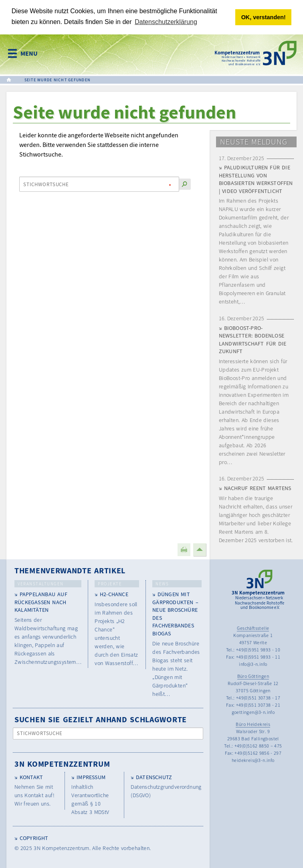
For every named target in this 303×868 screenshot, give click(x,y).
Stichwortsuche (46, 184)
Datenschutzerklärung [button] (166, 22)
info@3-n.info (253, 664)
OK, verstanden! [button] (264, 17)
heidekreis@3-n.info (253, 760)
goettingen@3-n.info (253, 712)
